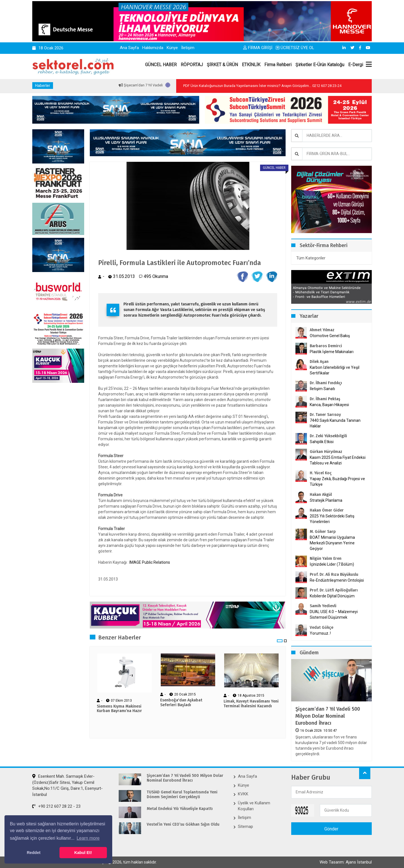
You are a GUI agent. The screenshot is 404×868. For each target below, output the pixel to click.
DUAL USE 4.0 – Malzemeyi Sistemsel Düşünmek (334, 614)
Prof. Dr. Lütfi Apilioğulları (334, 590)
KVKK (243, 794)
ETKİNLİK (251, 65)
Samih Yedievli (323, 606)
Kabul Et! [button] (83, 853)
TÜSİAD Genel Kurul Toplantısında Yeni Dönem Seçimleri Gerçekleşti (182, 795)
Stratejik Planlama (326, 500)
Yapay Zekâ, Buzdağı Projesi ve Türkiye (337, 482)
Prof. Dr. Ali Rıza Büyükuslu (334, 575)
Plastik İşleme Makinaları (332, 352)
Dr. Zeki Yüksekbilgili (328, 436)
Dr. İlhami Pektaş (325, 399)
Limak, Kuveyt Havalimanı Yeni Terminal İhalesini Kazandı (251, 704)
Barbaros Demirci (326, 346)
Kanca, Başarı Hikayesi (329, 405)
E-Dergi (356, 65)
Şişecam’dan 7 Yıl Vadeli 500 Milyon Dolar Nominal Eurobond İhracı (328, 716)
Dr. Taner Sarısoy (325, 415)
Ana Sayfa (129, 48)
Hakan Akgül (321, 495)
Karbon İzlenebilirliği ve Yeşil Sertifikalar (335, 370)
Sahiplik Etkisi (322, 442)
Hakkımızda (153, 48)
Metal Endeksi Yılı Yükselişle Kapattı (180, 809)
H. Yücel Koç (321, 473)
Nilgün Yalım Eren (326, 559)
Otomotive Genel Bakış (330, 336)
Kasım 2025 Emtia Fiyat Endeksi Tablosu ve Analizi (338, 460)
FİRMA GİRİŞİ (258, 48)
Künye (172, 48)
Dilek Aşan (319, 362)
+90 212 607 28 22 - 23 (56, 806)
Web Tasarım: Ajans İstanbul (346, 862)
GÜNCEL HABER (161, 65)
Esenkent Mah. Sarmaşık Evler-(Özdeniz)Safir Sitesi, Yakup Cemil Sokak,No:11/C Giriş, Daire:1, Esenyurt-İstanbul (67, 785)
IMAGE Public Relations (150, 562)
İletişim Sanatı (330, 389)
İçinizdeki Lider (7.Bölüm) (332, 564)
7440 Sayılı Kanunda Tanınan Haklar (335, 423)
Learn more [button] (88, 838)
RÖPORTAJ (192, 65)
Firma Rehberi (278, 65)
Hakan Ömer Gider (327, 510)
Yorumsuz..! (320, 633)
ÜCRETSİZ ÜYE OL (295, 48)
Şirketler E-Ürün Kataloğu (320, 65)
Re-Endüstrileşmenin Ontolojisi (337, 580)
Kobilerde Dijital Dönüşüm (332, 596)
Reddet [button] (34, 853)
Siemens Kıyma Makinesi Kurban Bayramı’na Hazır (119, 709)
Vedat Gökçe (322, 628)
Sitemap (245, 826)
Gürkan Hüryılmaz (326, 452)
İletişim (188, 48)
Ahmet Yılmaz (322, 330)
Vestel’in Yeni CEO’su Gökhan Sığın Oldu (183, 825)
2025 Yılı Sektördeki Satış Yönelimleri (332, 519)
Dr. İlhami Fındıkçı (326, 383)
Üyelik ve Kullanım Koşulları (254, 806)
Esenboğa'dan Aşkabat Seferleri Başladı (181, 703)
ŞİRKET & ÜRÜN (222, 65)
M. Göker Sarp (323, 532)
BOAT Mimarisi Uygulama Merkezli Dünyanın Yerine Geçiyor (332, 543)
